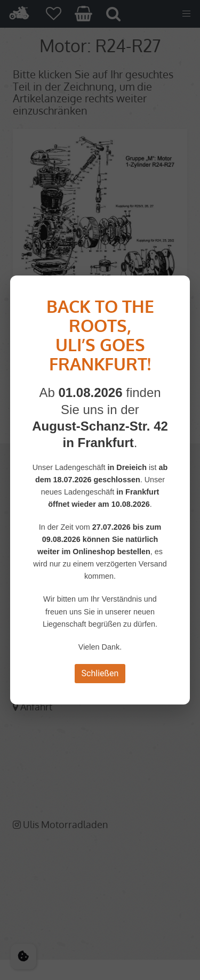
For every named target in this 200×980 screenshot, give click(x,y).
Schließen (100, 673)
